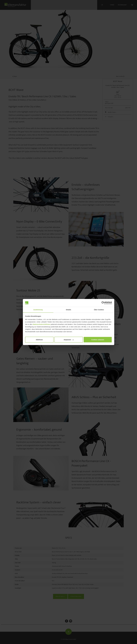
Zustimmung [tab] (38, 310)
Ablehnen (39, 340)
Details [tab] (69, 310)
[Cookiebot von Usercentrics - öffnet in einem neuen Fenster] (103, 303)
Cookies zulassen (98, 340)
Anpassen (69, 340)
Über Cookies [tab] (99, 310)
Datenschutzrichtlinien (42, 324)
